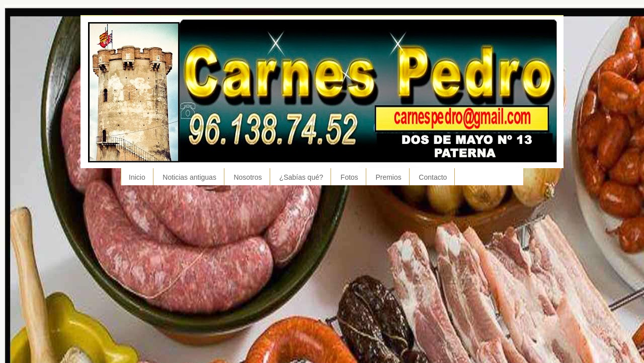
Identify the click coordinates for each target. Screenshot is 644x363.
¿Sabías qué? (301, 177)
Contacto (433, 177)
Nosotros (248, 177)
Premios (388, 177)
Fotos (349, 177)
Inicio (137, 177)
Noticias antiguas (189, 177)
